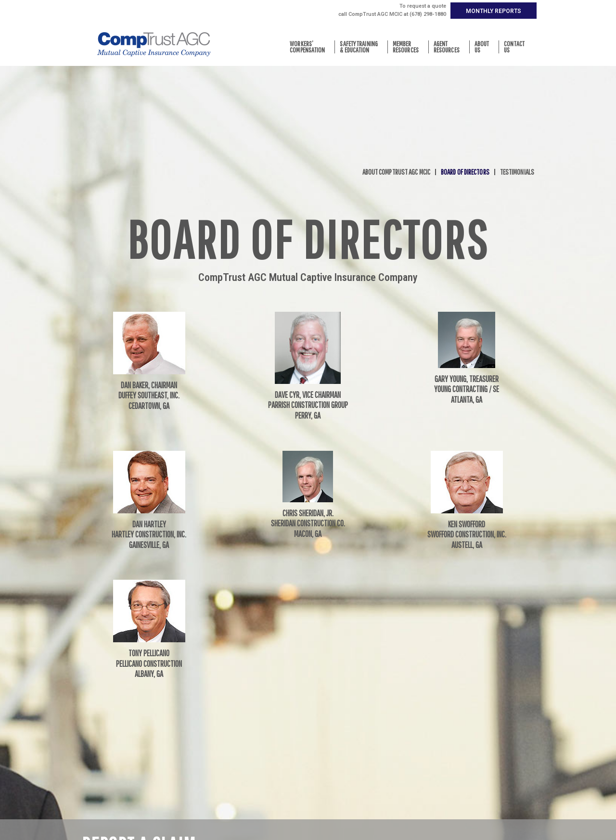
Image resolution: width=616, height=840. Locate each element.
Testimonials (517, 172)
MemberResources (408, 47)
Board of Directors (465, 172)
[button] (494, 11)
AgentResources (449, 47)
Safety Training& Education (361, 47)
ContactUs (517, 47)
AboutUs (484, 47)
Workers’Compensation (310, 47)
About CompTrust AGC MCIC (396, 172)
